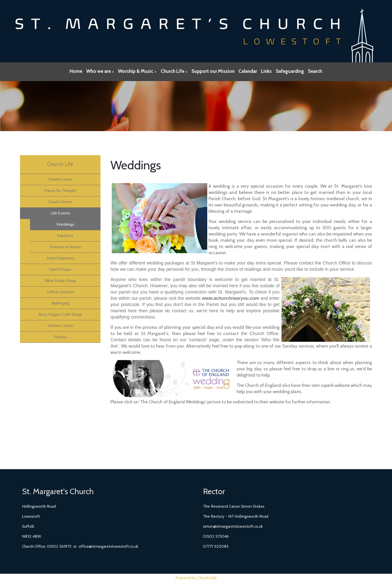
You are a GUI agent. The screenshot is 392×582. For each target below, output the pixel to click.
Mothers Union (60, 326)
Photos (60, 337)
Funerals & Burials (65, 247)
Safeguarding (290, 71)
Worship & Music (136, 71)
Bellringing (60, 303)
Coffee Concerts (60, 292)
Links (266, 71)
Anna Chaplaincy (60, 258)
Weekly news (60, 179)
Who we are (98, 71)
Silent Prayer (60, 269)
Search (315, 71)
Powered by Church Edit (196, 578)
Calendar (248, 71)
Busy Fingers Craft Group (60, 315)
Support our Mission (213, 71)
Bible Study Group (60, 281)
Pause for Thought (60, 191)
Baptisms (65, 236)
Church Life (172, 71)
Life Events (60, 213)
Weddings (65, 224)
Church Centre (60, 202)
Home (76, 71)
